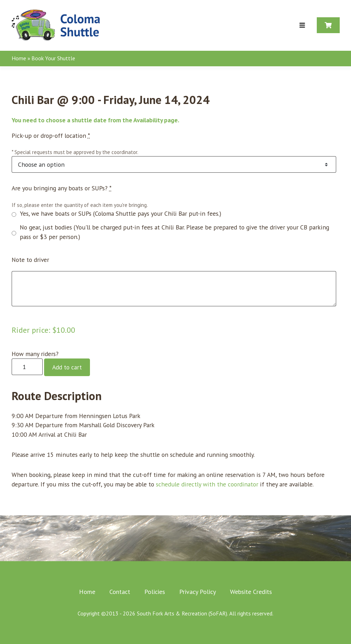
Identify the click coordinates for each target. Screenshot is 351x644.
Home (19, 58)
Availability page (156, 120)
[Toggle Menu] (302, 26)
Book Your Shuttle (53, 58)
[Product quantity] (27, 367)
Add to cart (67, 367)
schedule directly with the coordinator (207, 484)
